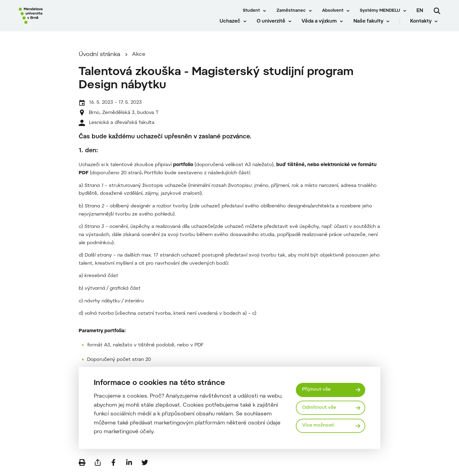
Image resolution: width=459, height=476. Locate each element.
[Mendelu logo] (54, 19)
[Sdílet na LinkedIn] (129, 467)
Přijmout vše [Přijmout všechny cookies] (317, 389)
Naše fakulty (371, 27)
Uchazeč (232, 27)
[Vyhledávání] (437, 11)
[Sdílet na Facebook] (113, 467)
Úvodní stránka (100, 59)
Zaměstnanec (291, 11)
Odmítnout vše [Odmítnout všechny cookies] (320, 408)
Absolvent (333, 11)
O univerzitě (274, 27)
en (420, 11)
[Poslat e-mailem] (98, 467)
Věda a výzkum (322, 27)
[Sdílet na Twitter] (145, 467)
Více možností (319, 426)
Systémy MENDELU (380, 11)
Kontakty (424, 27)
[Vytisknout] (82, 467)
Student (251, 11)
